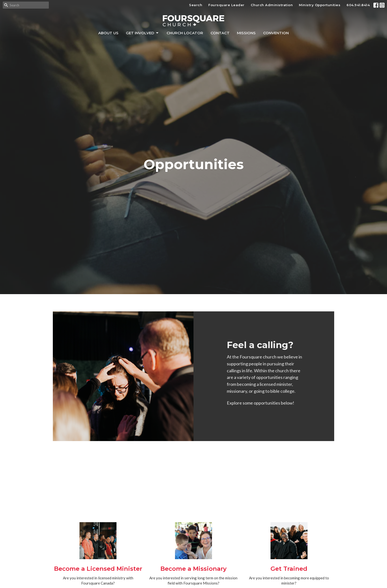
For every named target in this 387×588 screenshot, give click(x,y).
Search (196, 5)
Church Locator (185, 33)
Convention (276, 33)
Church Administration (272, 5)
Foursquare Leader (226, 5)
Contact (220, 33)
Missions (246, 33)
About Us (108, 33)
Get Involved (143, 33)
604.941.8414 (358, 5)
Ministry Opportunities (320, 5)
